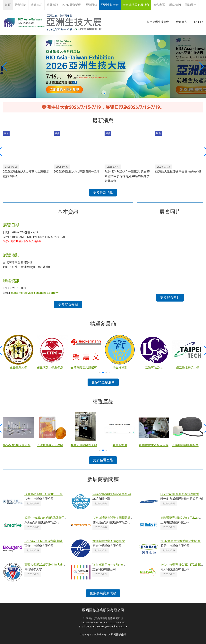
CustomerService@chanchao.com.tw (107, 627)
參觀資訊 (37, 5)
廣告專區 (159, 5)
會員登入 (182, 22)
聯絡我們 (175, 5)
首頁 (8, 5)
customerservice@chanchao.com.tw (35, 293)
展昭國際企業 (119, 635)
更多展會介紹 (68, 304)
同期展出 (191, 5)
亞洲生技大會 (110, 5)
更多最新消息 (103, 193)
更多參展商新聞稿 (103, 593)
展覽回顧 (91, 5)
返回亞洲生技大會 (158, 22)
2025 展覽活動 (72, 5)
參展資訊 (52, 5)
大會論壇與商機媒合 (136, 5)
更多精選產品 (103, 460)
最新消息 (21, 5)
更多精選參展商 (103, 382)
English (199, 22)
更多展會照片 (170, 298)
